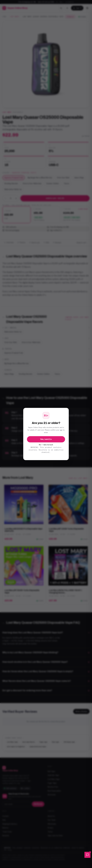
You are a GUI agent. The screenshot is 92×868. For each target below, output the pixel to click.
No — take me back (46, 445)
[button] (87, 855)
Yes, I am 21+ (46, 439)
